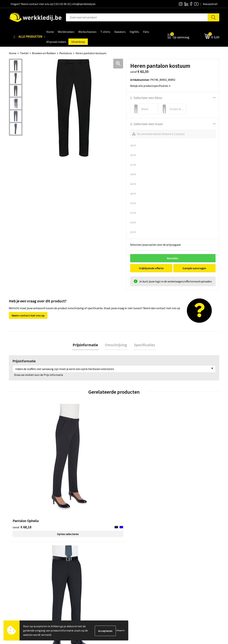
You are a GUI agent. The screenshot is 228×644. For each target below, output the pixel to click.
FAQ (69, 574)
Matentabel (126, 569)
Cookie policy (74, 564)
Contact (71, 553)
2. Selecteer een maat (147, 124)
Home (13, 53)
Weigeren (121, 630)
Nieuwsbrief (126, 558)
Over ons (124, 553)
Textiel (24, 53)
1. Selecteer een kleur (146, 98)
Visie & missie (127, 564)
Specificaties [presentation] (143, 345)
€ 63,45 (75, 462)
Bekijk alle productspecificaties (150, 86)
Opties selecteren (35, 469)
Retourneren (178, 564)
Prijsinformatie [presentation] (87, 345)
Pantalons (66, 53)
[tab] (87, 345)
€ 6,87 (126, 462)
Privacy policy (75, 558)
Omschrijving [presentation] (116, 345)
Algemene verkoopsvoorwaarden (86, 569)
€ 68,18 (22, 462)
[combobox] (137, 17)
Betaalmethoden (181, 558)
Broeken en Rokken (44, 53)
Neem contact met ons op (28, 315)
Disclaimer (177, 553)
